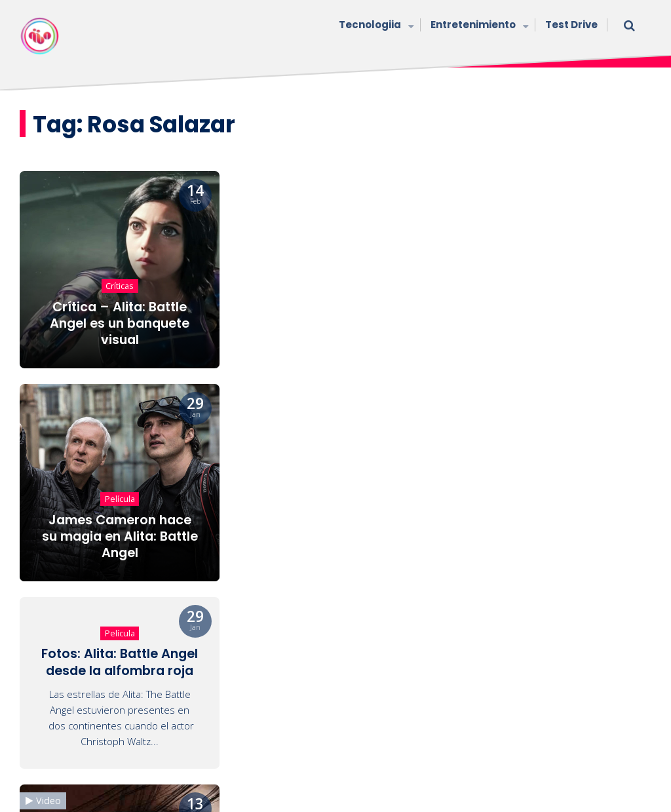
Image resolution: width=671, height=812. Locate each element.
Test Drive (571, 25)
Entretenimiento (478, 26)
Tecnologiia (375, 26)
